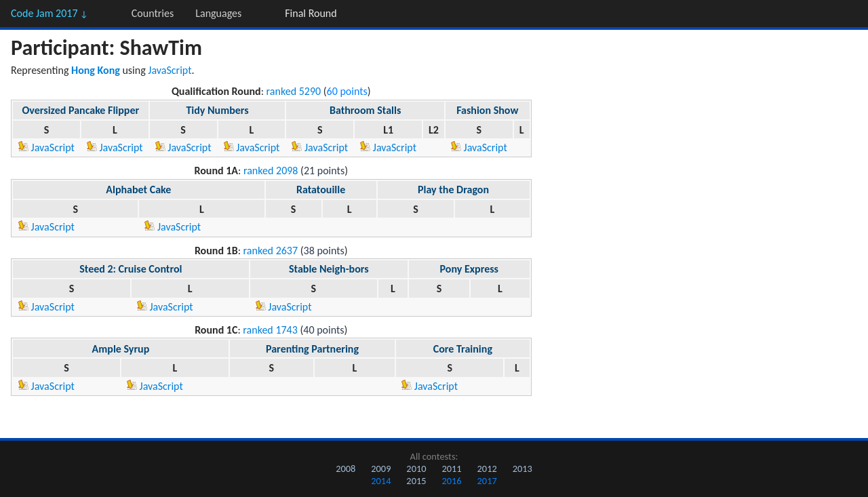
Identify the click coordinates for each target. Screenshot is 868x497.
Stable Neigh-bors (329, 269)
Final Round (311, 13)
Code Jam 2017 (50, 13)
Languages (218, 13)
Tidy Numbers (217, 110)
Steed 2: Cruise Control (131, 269)
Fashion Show (487, 110)
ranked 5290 (294, 91)
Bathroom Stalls (365, 110)
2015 (416, 481)
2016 (451, 481)
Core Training (463, 349)
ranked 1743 (270, 330)
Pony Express (469, 269)
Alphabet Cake (138, 190)
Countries (153, 13)
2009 (381, 469)
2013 (522, 469)
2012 (487, 469)
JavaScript (170, 70)
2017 (487, 481)
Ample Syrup (121, 349)
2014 (381, 481)
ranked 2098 (271, 171)
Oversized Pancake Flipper (81, 110)
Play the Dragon (453, 190)
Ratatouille (321, 190)
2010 (416, 469)
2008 (346, 469)
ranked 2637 (271, 251)
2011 (451, 469)
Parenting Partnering (312, 349)
